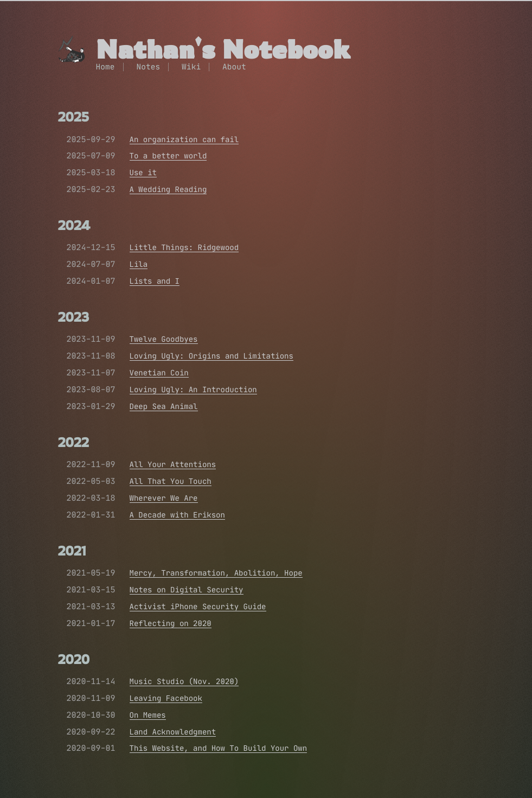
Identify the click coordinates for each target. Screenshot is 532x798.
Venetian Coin (159, 373)
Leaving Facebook (166, 698)
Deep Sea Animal (164, 406)
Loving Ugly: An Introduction (193, 390)
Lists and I (155, 281)
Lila (139, 264)
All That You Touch (171, 481)
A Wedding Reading (168, 189)
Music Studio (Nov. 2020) (184, 681)
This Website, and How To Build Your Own (219, 748)
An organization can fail (184, 139)
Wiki (191, 67)
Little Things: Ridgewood (184, 247)
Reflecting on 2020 (171, 623)
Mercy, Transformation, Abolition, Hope (216, 573)
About (234, 67)
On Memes (148, 715)
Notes (148, 67)
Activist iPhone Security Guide (198, 607)
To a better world (168, 156)
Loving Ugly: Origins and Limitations (211, 356)
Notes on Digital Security (187, 590)
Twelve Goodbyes (164, 339)
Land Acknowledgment (173, 732)
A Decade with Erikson (177, 515)
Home (105, 67)
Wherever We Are (164, 498)
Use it (143, 173)
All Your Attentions (173, 464)
